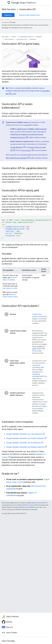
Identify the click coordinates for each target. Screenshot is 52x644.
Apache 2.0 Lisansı (28, 505)
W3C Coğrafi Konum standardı (16, 158)
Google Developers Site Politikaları (24, 507)
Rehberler (33, 39)
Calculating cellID (38, 367)
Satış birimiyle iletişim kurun (30, 15)
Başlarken (8, 15)
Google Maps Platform (26, 37)
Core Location (26, 150)
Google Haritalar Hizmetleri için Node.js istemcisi (25, 447)
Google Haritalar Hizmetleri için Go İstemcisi (23, 443)
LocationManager (16, 147)
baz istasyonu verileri (10, 288)
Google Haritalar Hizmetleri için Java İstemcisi (24, 434)
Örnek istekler (37, 351)
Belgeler (39, 37)
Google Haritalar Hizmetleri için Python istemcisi (25, 438)
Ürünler (14, 37)
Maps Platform (23, 3)
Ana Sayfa (5, 37)
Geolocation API (28, 9)
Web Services (9, 9)
